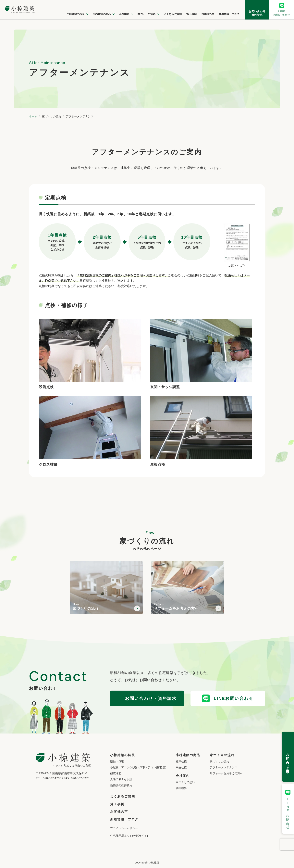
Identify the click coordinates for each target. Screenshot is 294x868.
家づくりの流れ (219, 761)
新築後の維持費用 (121, 785)
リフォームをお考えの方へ (226, 773)
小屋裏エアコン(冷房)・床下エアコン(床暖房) (138, 767)
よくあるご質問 (122, 796)
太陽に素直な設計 (121, 779)
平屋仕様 (181, 767)
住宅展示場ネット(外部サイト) (129, 836)
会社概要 (181, 788)
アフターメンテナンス (224, 767)
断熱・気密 (117, 761)
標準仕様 (181, 761)
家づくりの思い (185, 782)
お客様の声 (119, 812)
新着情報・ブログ (124, 819)
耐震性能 (116, 773)
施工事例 (117, 804)
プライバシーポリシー (124, 828)
